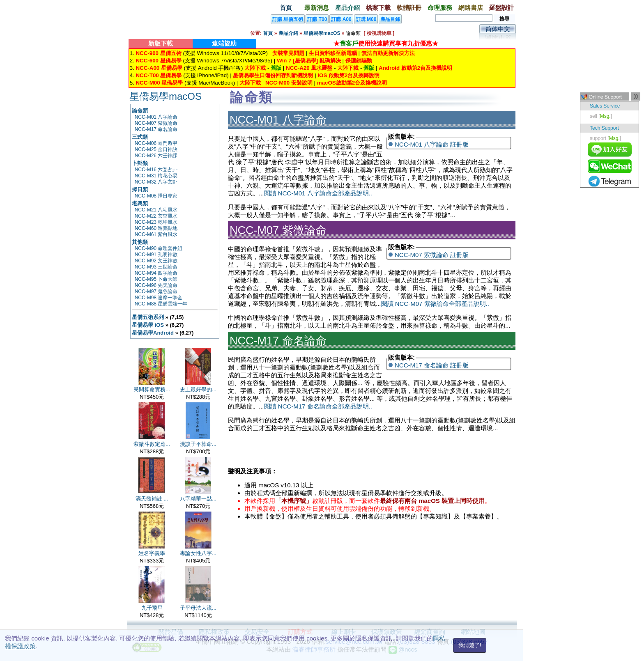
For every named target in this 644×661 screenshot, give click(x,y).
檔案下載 (378, 8)
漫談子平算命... (198, 444)
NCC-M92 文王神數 (156, 261)
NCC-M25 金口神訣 (156, 149)
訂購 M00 (366, 19)
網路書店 (471, 8)
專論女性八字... (198, 553)
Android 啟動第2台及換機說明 (415, 68)
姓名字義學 (152, 553)
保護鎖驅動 (359, 61)
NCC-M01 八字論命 (156, 117)
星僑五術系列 (148, 317)
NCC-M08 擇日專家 (156, 196)
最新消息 (317, 8)
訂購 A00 (341, 19)
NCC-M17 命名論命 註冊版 (432, 365)
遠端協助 (224, 43)
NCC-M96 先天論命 (156, 285)
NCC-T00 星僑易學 (159, 75)
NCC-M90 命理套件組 (159, 248)
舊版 (276, 68)
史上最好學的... (198, 389)
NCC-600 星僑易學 (158, 61)
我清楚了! (470, 645)
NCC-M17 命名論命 (156, 129)
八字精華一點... (198, 499)
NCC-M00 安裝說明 (289, 83)
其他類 (140, 242)
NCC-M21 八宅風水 (156, 210)
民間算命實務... (152, 389)
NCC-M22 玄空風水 (156, 216)
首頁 (286, 8)
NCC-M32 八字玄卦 (156, 182)
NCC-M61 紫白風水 (156, 234)
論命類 (140, 111)
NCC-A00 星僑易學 (159, 68)
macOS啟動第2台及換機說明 (352, 83)
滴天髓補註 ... (152, 499)
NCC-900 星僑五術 (158, 53)
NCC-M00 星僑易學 (159, 83)
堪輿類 (140, 203)
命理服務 (440, 8)
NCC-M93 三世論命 (156, 267)
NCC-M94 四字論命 (156, 273)
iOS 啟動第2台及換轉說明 (348, 75)
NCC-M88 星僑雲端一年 (161, 304)
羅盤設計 (501, 8)
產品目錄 (390, 19)
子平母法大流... (198, 608)
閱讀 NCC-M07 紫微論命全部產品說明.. (435, 304)
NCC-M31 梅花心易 (156, 176)
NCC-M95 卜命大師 (156, 279)
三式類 (140, 137)
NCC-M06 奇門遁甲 (156, 143)
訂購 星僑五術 (288, 19)
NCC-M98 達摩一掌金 (159, 298)
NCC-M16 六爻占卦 (156, 170)
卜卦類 (140, 163)
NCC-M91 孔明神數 (156, 255)
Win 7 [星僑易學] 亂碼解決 (309, 61)
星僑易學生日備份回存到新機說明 (273, 75)
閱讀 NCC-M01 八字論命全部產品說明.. (318, 193)
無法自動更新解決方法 (388, 53)
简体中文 (498, 29)
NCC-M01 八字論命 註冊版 (432, 144)
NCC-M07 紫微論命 (156, 123)
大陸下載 (255, 68)
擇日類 (140, 189)
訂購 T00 (317, 19)
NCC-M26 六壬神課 (156, 156)
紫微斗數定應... (152, 444)
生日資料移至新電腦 (333, 53)
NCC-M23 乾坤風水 (156, 222)
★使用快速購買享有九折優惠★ (386, 43)
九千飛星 (152, 608)
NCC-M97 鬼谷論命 (156, 291)
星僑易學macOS (322, 33)
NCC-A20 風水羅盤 (309, 68)
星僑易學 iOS (148, 325)
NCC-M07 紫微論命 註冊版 (432, 255)
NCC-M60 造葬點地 (156, 228)
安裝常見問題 (288, 53)
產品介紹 (347, 8)
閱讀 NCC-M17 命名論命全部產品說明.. (318, 406)
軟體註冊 (409, 8)
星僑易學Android (153, 333)
